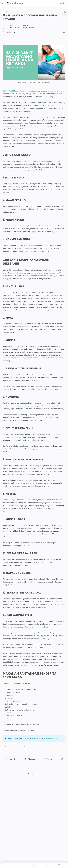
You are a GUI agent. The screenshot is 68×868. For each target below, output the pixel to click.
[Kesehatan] (8, 747)
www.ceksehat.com (50, 738)
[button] (3, 3)
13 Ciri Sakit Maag (10, 91)
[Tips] (25, 747)
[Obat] (18, 747)
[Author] (16, 28)
